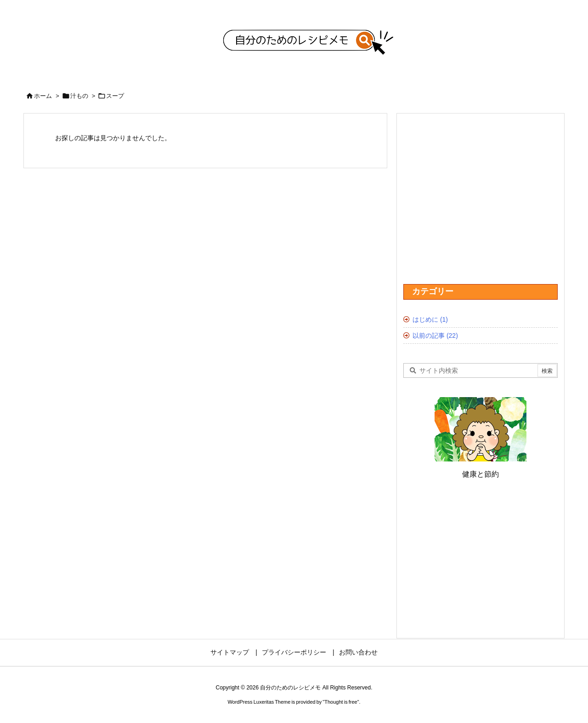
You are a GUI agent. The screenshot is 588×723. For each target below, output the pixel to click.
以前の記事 (435, 336)
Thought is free (341, 702)
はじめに (430, 319)
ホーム (43, 96)
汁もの (79, 96)
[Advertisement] (136, 256)
